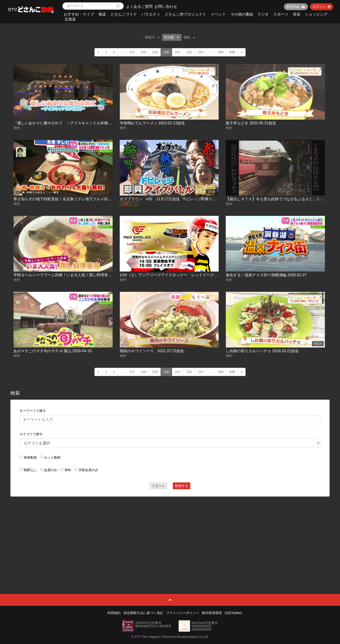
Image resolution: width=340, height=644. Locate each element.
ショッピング (316, 14)
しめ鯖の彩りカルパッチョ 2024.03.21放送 (262, 351)
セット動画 (52, 457)
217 (132, 52)
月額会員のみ (88, 470)
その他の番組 (242, 14)
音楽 (297, 14)
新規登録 (296, 7)
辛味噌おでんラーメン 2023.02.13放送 (152, 123)
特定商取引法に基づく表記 (143, 613)
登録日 (152, 37)
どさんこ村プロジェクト (186, 14)
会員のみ (51, 470)
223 (201, 52)
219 (155, 52)
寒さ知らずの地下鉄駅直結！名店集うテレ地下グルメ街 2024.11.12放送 (74, 199)
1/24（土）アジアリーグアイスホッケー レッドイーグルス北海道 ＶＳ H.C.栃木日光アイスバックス (206, 275)
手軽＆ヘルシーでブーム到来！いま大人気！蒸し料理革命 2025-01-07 (73, 275)
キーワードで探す (33, 411)
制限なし (30, 470)
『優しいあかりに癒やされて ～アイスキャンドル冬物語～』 (66, 123)
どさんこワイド (124, 14)
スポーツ (281, 14)
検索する (182, 486)
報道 (102, 14)
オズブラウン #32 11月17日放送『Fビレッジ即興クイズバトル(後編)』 (182, 199)
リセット (158, 486)
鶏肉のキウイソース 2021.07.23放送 (152, 351)
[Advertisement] (170, 534)
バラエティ (151, 14)
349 (232, 52)
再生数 (171, 37)
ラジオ (263, 14)
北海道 (70, 19)
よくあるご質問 (139, 6)
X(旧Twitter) (233, 613)
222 (189, 52)
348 (221, 52)
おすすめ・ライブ (79, 14)
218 (143, 52)
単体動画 (30, 457)
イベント (218, 14)
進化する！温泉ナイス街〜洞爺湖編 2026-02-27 (266, 275)
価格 (189, 37)
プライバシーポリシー (183, 613)
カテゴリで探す (31, 434)
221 (178, 52)
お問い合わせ (166, 6)
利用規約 (114, 613)
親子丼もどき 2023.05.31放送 (251, 123)
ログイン (322, 7)
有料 (68, 470)
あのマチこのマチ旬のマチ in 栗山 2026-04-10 (53, 351)
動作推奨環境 (212, 613)
